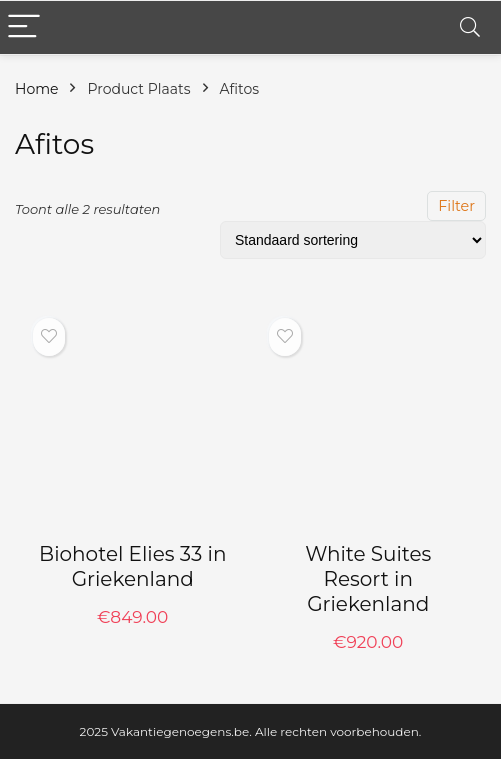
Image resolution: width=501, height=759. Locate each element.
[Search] (470, 27)
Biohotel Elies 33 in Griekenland (132, 566)
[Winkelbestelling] (353, 240)
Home (36, 89)
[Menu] (24, 27)
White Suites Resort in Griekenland (368, 579)
